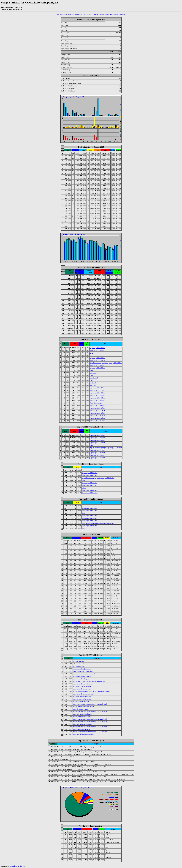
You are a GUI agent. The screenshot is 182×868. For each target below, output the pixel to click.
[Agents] (115, 14)
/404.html (93, 385)
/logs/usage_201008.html (97, 405)
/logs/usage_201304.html (97, 365)
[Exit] (92, 14)
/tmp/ (91, 380)
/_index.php (93, 383)
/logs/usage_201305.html (97, 393)
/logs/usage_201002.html (97, 413)
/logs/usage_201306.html (97, 350)
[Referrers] (102, 14)
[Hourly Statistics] (74, 14)
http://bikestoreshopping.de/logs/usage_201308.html (106, 363)
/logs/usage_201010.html (97, 395)
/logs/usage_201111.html (97, 418)
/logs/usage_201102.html (97, 415)
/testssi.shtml (94, 378)
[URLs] (82, 14)
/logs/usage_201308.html (97, 348)
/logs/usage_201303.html (97, 400)
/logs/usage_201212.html (97, 390)
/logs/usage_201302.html (97, 358)
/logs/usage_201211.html (97, 360)
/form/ (92, 375)
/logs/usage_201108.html (97, 398)
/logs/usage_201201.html (97, 421)
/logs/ (91, 353)
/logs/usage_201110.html (97, 410)
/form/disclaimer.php (96, 403)
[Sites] (96, 14)
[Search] (109, 14)
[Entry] (88, 14)
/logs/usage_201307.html (97, 388)
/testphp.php (93, 373)
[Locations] (122, 14)
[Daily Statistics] (62, 14)
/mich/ (92, 370)
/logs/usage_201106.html (97, 368)
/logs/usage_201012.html (97, 408)
